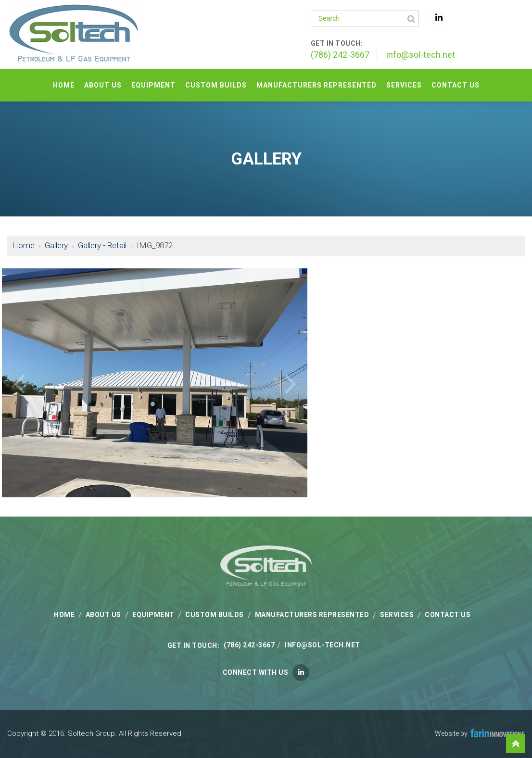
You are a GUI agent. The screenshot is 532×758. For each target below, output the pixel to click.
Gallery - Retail (102, 245)
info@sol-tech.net (421, 55)
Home (23, 245)
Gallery (56, 245)
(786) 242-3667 (340, 55)
